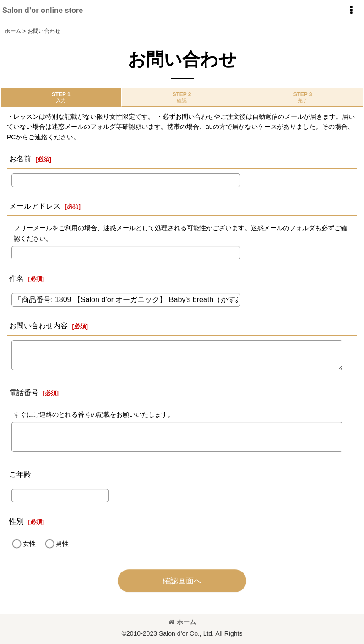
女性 (29, 544)
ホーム (182, 622)
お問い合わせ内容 (38, 325)
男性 (62, 544)
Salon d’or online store (43, 10)
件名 (16, 278)
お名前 (20, 159)
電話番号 (24, 392)
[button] (351, 10)
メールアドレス (35, 206)
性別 (16, 521)
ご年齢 (20, 474)
